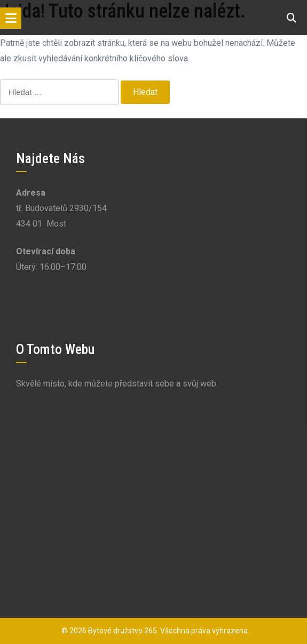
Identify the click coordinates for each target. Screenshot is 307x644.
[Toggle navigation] (11, 18)
